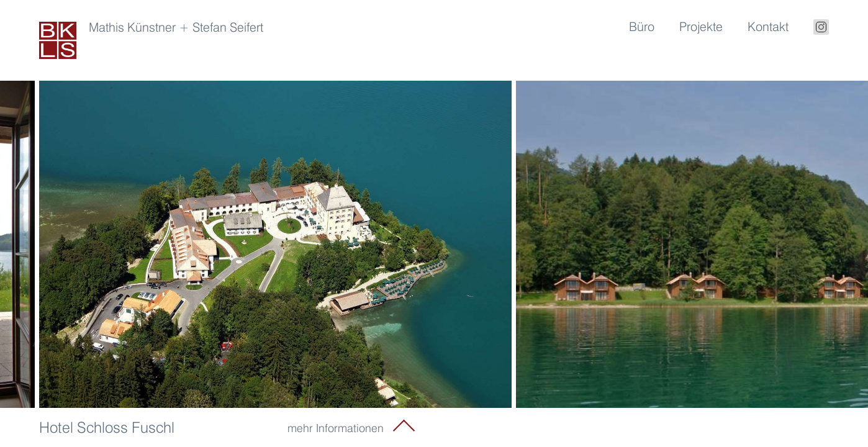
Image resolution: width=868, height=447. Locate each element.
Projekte (701, 27)
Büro (642, 27)
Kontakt (768, 27)
